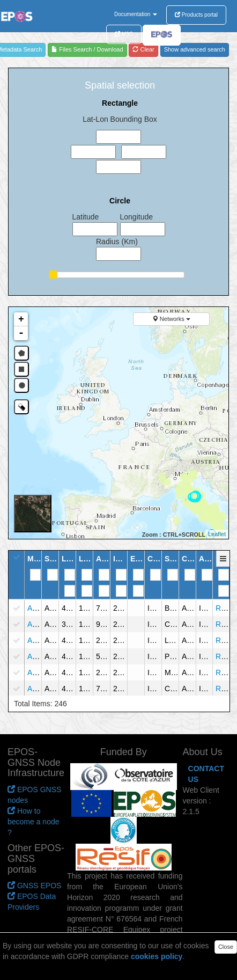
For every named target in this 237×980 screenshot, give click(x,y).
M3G (124, 34)
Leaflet (217, 534)
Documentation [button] (136, 14)
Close (226, 947)
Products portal (196, 15)
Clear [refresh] (143, 49)
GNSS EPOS (34, 886)
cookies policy (157, 956)
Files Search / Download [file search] (87, 49)
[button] (224, 564)
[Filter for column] (35, 575)
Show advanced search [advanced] (195, 49)
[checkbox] (16, 608)
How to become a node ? (34, 822)
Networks (171, 319)
